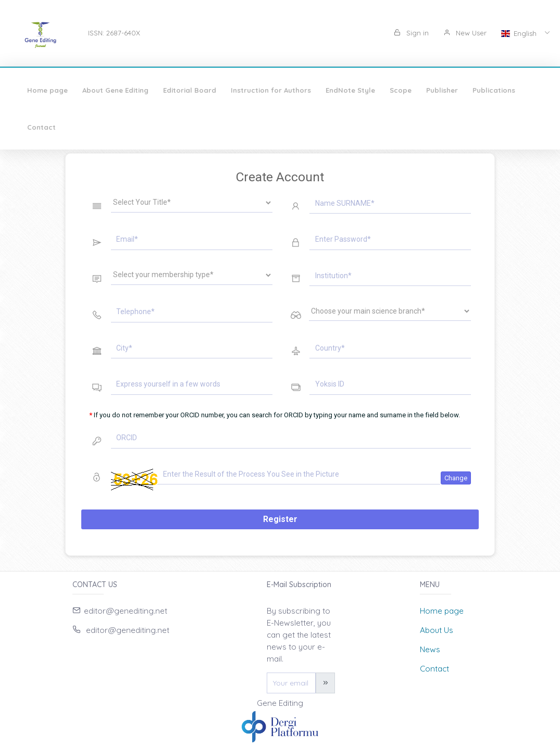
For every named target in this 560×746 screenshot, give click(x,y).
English (520, 33)
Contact (41, 127)
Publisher (442, 90)
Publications (494, 90)
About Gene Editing (115, 90)
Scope (401, 90)
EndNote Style (350, 90)
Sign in (411, 33)
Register (280, 519)
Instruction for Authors (271, 90)
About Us (437, 630)
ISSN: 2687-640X (114, 33)
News (430, 649)
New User (465, 33)
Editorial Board (190, 90)
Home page (47, 90)
